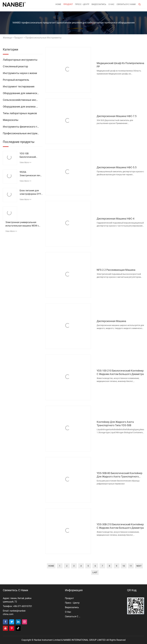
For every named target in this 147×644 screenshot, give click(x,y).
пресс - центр (82, 6)
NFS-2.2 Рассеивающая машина (116, 270)
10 (124, 566)
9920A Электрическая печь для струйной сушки (31, 174)
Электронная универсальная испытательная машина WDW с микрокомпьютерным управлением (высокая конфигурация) (22, 224)
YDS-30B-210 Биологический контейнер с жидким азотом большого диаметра (120, 526)
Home (58, 6)
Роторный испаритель (16, 80)
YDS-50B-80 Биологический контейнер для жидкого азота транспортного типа (119, 475)
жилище (7, 38)
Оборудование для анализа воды (23, 107)
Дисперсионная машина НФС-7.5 (117, 116)
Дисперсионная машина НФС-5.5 (117, 167)
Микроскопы (11, 120)
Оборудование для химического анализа (23, 93)
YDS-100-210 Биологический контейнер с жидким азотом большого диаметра (120, 372)
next (139, 566)
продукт (68, 6)
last (95, 572)
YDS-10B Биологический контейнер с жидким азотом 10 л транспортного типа (31, 155)
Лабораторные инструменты (20, 60)
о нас (111, 6)
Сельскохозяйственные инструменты (23, 100)
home (51, 566)
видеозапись (99, 6)
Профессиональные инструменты (43, 38)
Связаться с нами (126, 6)
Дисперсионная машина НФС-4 (116, 219)
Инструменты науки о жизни (20, 73)
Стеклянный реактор (15, 66)
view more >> (25, 162)
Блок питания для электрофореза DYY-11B (31, 192)
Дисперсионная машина (111, 321)
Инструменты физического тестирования (23, 127)
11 (131, 566)
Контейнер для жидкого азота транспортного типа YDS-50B (115, 423)
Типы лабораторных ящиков (20, 113)
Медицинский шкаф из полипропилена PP (120, 65)
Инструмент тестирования (19, 86)
